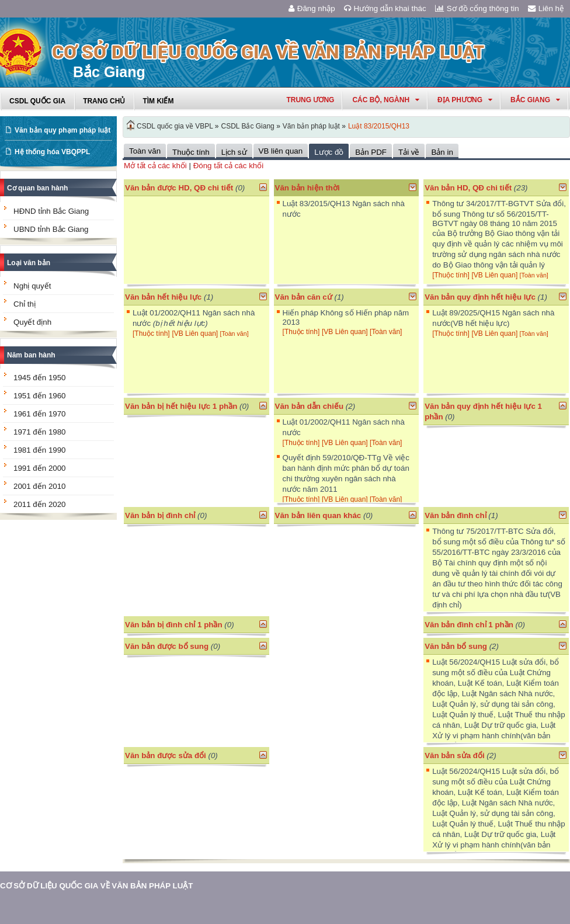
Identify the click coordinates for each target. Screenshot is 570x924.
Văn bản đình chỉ (456, 515)
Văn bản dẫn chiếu (310, 406)
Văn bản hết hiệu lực (163, 297)
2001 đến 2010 (40, 486)
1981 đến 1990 (40, 450)
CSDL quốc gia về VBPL (175, 126)
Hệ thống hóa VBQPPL (52, 152)
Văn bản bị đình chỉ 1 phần (174, 625)
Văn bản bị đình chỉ (160, 515)
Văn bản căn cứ (304, 297)
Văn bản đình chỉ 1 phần (469, 625)
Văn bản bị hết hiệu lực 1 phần (181, 406)
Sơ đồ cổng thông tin (477, 8)
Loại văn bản (29, 263)
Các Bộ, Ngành (386, 100)
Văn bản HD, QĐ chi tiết (469, 188)
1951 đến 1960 (40, 396)
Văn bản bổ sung (456, 646)
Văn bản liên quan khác (318, 515)
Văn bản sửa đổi (455, 755)
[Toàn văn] (534, 275)
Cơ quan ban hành (37, 188)
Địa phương (465, 100)
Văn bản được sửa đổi (166, 755)
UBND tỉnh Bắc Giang (51, 229)
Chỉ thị (25, 304)
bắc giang (535, 100)
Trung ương (310, 100)
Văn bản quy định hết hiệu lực (480, 297)
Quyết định (32, 322)
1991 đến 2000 (40, 468)
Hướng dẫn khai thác (385, 8)
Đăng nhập (312, 8)
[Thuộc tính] (451, 275)
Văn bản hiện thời (307, 188)
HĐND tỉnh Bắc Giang (51, 211)
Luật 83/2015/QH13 (379, 126)
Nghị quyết (32, 286)
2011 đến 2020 (40, 504)
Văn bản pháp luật (311, 126)
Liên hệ (546, 8)
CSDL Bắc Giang (248, 126)
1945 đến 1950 (40, 378)
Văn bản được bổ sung (167, 646)
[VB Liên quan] (496, 275)
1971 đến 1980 (40, 432)
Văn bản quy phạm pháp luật (62, 130)
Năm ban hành (31, 355)
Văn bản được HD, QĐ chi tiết (179, 188)
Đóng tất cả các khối (229, 166)
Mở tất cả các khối (155, 166)
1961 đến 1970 (40, 414)
